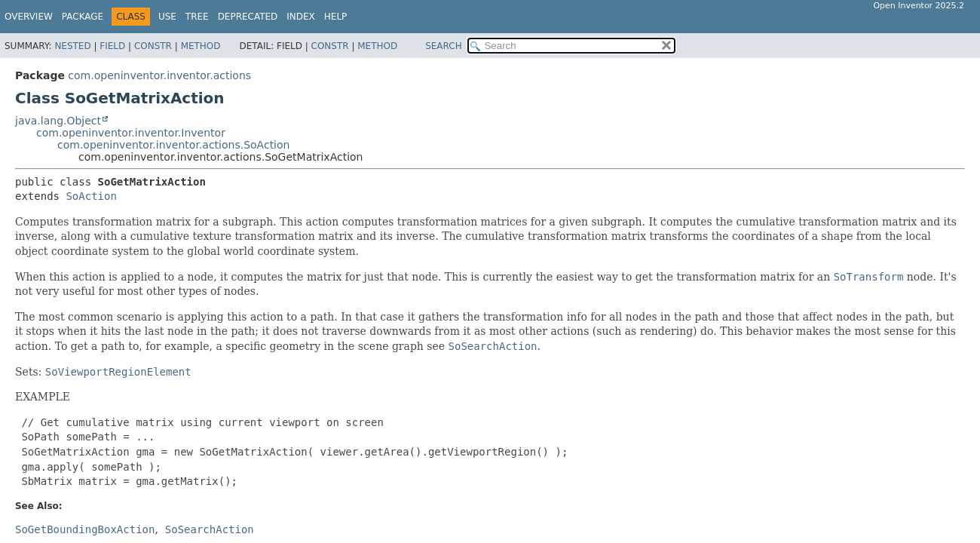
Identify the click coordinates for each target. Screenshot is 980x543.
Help (336, 17)
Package (83, 17)
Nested (72, 46)
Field (112, 46)
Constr (153, 46)
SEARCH (444, 46)
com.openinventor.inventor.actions (159, 75)
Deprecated (248, 17)
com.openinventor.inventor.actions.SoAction (173, 145)
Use (167, 17)
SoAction (91, 196)
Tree (197, 17)
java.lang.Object (58, 121)
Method (201, 46)
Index (301, 17)
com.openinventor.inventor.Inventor (131, 133)
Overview (29, 17)
